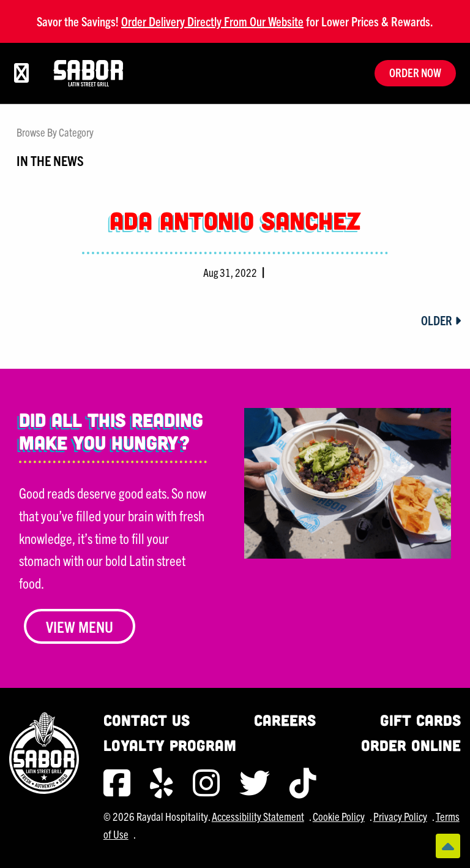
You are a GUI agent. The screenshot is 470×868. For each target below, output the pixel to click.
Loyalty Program (170, 745)
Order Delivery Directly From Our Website (212, 21)
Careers (285, 720)
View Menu (80, 626)
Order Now (415, 73)
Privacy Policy (400, 816)
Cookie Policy (339, 816)
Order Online (411, 745)
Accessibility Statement (258, 816)
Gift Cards (420, 720)
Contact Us (147, 720)
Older (441, 320)
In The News (50, 160)
